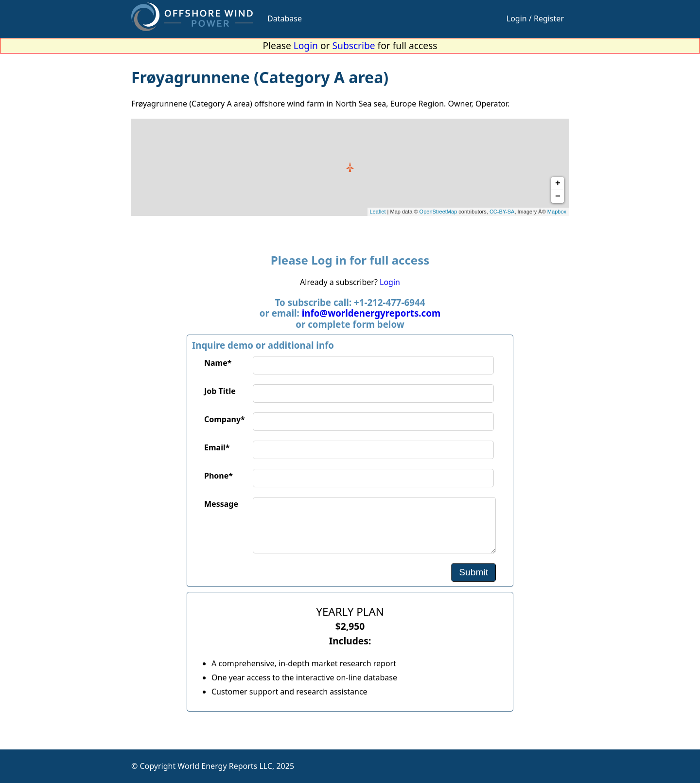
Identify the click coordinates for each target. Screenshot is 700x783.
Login (306, 45)
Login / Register (535, 18)
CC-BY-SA (502, 212)
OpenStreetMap (438, 212)
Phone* (219, 476)
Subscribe (354, 45)
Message (221, 504)
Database (285, 18)
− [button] (558, 196)
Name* (218, 363)
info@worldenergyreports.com (371, 313)
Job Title (220, 391)
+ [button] (558, 183)
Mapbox (557, 212)
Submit (473, 572)
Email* (217, 447)
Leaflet (378, 212)
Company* (225, 419)
